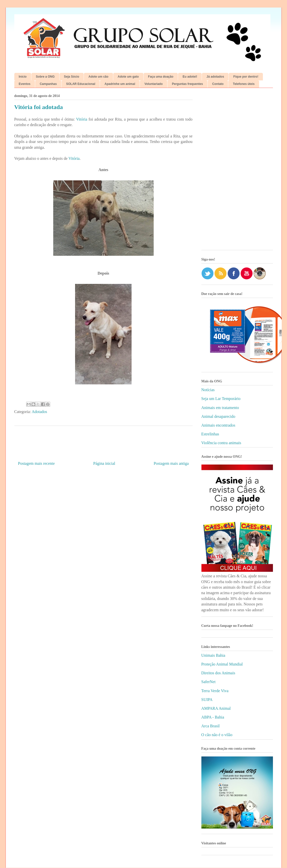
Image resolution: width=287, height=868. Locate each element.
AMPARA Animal (216, 708)
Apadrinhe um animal (120, 84)
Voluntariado (153, 84)
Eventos (25, 84)
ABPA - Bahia (213, 717)
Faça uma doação (161, 77)
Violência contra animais (221, 443)
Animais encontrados (218, 425)
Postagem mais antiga (171, 463)
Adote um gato (128, 77)
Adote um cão (98, 77)
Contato (218, 84)
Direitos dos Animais (218, 673)
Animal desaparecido (218, 416)
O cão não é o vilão (217, 735)
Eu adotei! (190, 77)
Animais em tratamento (220, 408)
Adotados (39, 412)
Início (23, 77)
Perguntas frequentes (187, 84)
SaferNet (209, 682)
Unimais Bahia (213, 655)
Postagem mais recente (37, 463)
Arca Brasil (211, 726)
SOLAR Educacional (81, 84)
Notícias (208, 390)
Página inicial (104, 463)
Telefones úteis (244, 84)
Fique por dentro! (246, 77)
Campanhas (48, 84)
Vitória (82, 119)
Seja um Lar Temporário (221, 399)
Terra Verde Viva (215, 691)
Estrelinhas (210, 434)
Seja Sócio (72, 77)
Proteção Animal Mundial (222, 664)
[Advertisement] (237, 171)
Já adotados (215, 77)
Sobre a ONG (45, 77)
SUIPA (207, 700)
